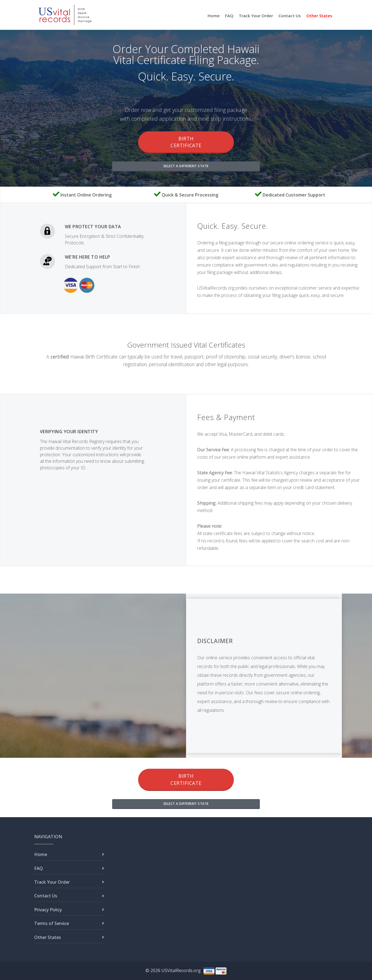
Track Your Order (256, 16)
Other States (319, 16)
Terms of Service (52, 923)
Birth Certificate (186, 142)
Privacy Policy (48, 910)
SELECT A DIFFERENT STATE (186, 166)
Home (214, 16)
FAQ (229, 16)
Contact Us (290, 16)
